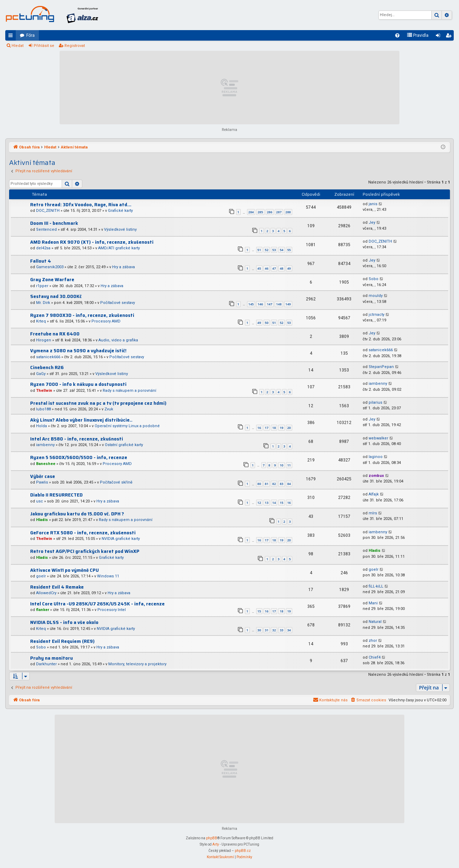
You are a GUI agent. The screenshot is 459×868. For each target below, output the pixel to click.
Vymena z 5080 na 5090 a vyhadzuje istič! (78, 351)
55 (289, 250)
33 (281, 630)
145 (251, 304)
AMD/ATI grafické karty (119, 248)
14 (274, 503)
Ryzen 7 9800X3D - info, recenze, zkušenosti (82, 315)
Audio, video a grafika (118, 340)
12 (259, 503)
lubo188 (43, 409)
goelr (41, 576)
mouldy (376, 296)
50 (267, 323)
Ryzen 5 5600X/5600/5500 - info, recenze (79, 457)
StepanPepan (381, 367)
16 (259, 428)
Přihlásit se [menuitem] (439, 37)
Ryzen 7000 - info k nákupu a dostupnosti (78, 384)
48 (281, 268)
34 (289, 630)
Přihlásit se (44, 46)
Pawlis (42, 482)
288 (288, 212)
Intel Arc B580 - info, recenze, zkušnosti (77, 439)
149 (288, 304)
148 (279, 304)
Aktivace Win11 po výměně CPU (64, 570)
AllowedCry (46, 593)
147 (270, 304)
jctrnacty (376, 315)
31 (267, 630)
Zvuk (109, 409)
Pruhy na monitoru (52, 658)
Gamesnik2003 (50, 267)
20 (289, 428)
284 (251, 212)
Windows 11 (108, 576)
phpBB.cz (243, 851)
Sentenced (46, 230)
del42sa (43, 248)
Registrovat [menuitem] (450, 37)
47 (274, 268)
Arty (216, 844)
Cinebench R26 (47, 367)
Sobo (374, 279)
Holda (42, 426)
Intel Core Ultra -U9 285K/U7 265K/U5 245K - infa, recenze (97, 604)
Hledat (18, 46)
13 (267, 503)
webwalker (378, 438)
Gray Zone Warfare (52, 280)
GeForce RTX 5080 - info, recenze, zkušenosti (83, 533)
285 (260, 212)
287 (279, 212)
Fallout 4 (41, 261)
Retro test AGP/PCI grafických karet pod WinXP (85, 551)
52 (267, 250)
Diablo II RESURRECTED (56, 495)
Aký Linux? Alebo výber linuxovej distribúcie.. (81, 420)
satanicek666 (48, 357)
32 (274, 630)
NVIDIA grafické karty (121, 539)
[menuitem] (397, 35)
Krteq (41, 321)
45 (259, 268)
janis (373, 204)
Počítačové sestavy (118, 303)
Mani (373, 603)
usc (40, 501)
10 (281, 465)
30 (259, 630)
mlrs (373, 513)
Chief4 (375, 657)
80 (259, 484)
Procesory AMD (106, 321)
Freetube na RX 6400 (55, 334)
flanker (43, 610)
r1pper (42, 286)
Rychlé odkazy (12, 37)
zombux (376, 476)
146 (260, 304)
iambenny (378, 384)
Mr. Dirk (43, 303)
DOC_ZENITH (48, 211)
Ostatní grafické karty (124, 445)
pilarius (375, 402)
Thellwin (44, 391)
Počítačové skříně (116, 482)
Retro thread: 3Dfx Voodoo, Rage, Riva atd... (81, 205)
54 (281, 250)
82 (274, 484)
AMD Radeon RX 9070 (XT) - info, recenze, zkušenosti (92, 242)
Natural (375, 622)
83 (281, 484)
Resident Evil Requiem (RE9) (62, 641)
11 (289, 465)
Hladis (42, 520)
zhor (373, 641)
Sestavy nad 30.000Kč (56, 296)
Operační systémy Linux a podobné (127, 426)
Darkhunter (46, 664)
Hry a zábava (124, 267)
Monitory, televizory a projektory (137, 664)
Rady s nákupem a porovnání (129, 391)
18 (274, 428)
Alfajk (374, 494)
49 (289, 268)
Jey (372, 223)
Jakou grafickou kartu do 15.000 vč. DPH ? (77, 514)
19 (281, 428)
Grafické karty (120, 211)
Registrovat (75, 46)
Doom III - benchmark (54, 223)
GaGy (41, 374)
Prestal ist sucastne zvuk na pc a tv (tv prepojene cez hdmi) (98, 403)
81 (267, 484)
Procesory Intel (112, 610)
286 (270, 212)
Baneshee (46, 464)
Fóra (30, 35)
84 (289, 484)
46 (267, 268)
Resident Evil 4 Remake (57, 587)
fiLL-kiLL (376, 586)
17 (267, 428)
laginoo (376, 457)
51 (259, 250)
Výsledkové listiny (120, 230)
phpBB (212, 838)
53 (274, 250)
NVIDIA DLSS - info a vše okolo (64, 622)
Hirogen (44, 340)
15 (281, 503)
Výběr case (43, 476)
